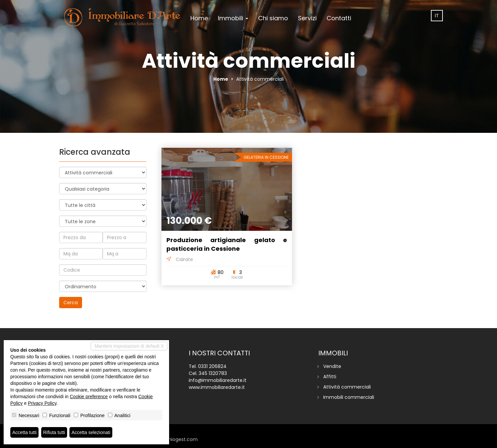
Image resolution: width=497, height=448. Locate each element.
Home (199, 18)
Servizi (307, 18)
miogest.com (182, 439)
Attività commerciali (347, 387)
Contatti (339, 18)
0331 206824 (212, 366)
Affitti (330, 377)
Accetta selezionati (91, 432)
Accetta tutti (24, 432)
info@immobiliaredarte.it (218, 380)
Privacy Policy (42, 403)
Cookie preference (89, 397)
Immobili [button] (233, 18)
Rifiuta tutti (54, 432)
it (437, 16)
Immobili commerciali (349, 397)
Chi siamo (273, 18)
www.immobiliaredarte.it (217, 387)
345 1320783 (213, 373)
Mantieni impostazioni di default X (129, 346)
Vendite (332, 366)
